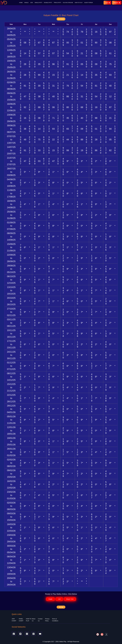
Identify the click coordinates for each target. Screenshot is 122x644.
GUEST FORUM (89, 3)
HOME (21, 3)
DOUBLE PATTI (48, 3)
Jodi (59, 599)
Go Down (61, 19)
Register (117, 3)
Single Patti (70, 599)
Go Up (61, 607)
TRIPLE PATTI (57, 3)
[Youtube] (40, 634)
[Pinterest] (33, 634)
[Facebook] (14, 634)
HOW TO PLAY (79, 3)
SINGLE (26, 3)
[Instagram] (27, 634)
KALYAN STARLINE (68, 3)
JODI (32, 3)
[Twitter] (20, 634)
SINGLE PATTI (38, 3)
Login (107, 3)
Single (50, 599)
